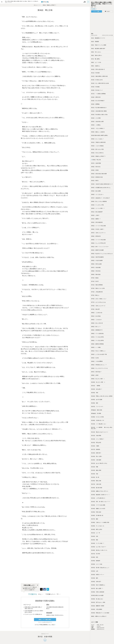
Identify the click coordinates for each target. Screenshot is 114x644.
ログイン (50, 622)
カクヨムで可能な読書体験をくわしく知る (45, 625)
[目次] (88, 2)
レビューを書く (97, 11)
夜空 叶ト (94, 7)
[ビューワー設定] (85, 2)
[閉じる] (38, 585)
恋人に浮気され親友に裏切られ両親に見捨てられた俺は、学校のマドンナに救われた (102, 4)
